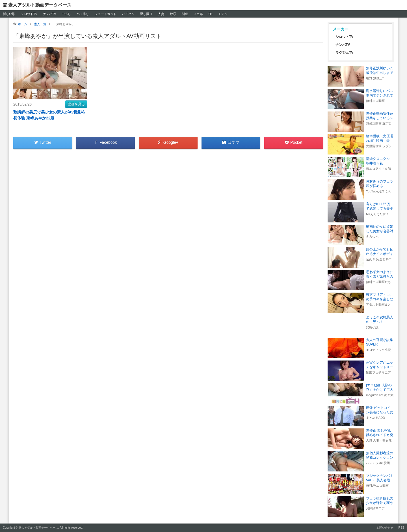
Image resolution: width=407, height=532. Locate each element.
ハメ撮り (83, 14)
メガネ (198, 14)
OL (210, 14)
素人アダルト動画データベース (40, 5)
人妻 (161, 14)
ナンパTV (50, 14)
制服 (185, 14)
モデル (223, 14)
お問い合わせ (385, 528)
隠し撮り (146, 14)
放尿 (173, 14)
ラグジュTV (344, 53)
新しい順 (9, 14)
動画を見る (76, 104)
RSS (401, 528)
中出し (66, 14)
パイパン (128, 14)
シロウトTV (29, 14)
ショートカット (106, 14)
